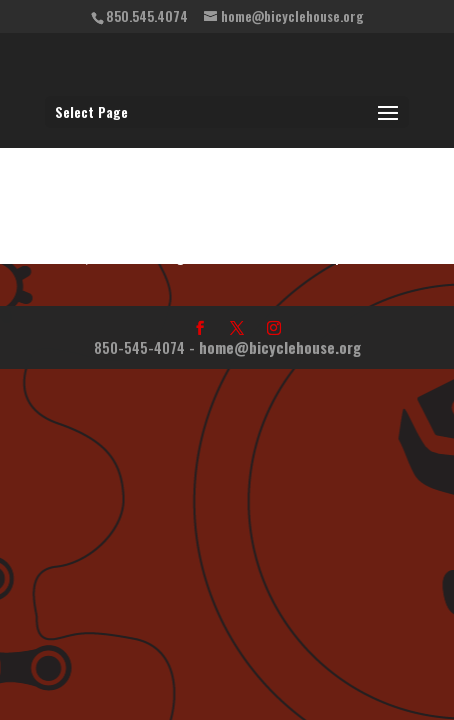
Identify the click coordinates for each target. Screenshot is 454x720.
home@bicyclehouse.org (280, 347)
